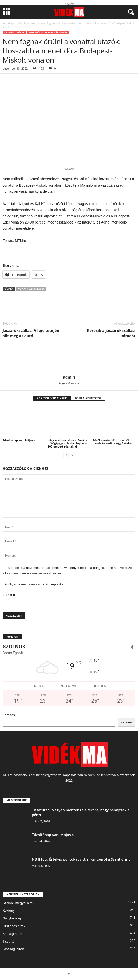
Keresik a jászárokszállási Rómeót (111, 333)
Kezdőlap (8, 23)
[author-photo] (69, 360)
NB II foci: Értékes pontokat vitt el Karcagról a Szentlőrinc (81, 859)
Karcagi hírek (12, 934)
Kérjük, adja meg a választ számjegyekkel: (34, 584)
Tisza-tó (8, 941)
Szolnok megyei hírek (18, 903)
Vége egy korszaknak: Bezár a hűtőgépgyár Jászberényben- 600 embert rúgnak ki (67, 443)
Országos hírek (27, 23)
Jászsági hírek (13, 949)
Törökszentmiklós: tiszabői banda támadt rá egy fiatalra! (113, 442)
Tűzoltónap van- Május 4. (19, 440)
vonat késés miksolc (31, 289)
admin (69, 377)
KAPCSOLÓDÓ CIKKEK (52, 398)
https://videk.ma (69, 383)
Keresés (9, 715)
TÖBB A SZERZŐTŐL (88, 398)
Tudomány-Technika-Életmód (48, 32)
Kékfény (9, 911)
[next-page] (72, 455)
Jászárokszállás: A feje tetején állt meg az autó (31, 333)
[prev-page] (66, 455)
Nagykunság (12, 918)
